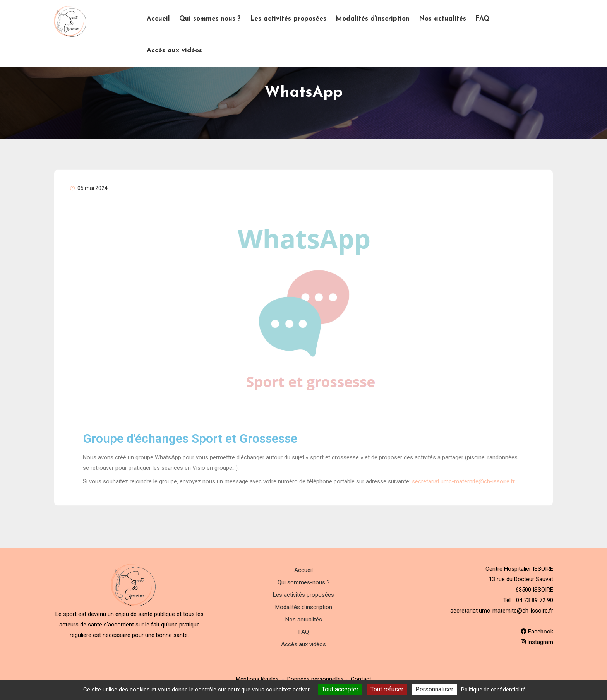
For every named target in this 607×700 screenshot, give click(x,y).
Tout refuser (387, 689)
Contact (361, 679)
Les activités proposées (288, 19)
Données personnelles (316, 679)
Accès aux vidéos (174, 50)
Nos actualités (442, 19)
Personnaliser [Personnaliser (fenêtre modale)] (434, 689)
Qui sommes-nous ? (210, 19)
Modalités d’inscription (373, 19)
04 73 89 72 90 (535, 600)
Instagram (537, 642)
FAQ (482, 19)
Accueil (158, 19)
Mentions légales (257, 679)
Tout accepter (340, 689)
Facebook (537, 632)
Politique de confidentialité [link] (493, 690)
